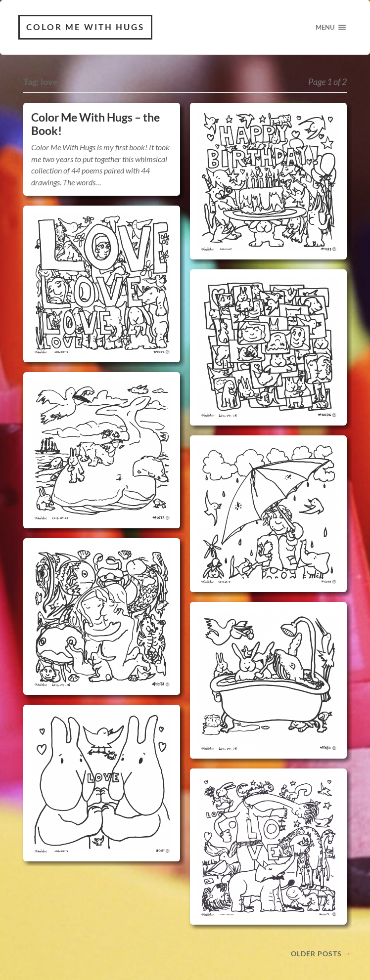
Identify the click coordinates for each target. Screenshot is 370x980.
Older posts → (321, 954)
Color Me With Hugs (85, 27)
